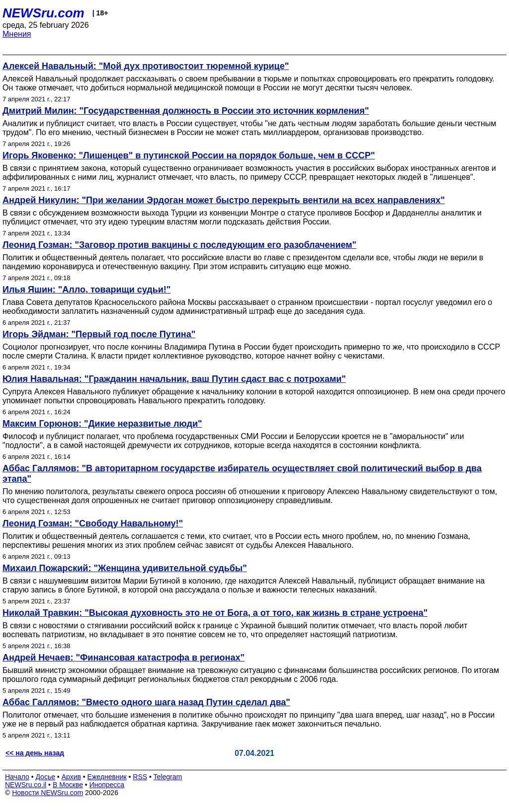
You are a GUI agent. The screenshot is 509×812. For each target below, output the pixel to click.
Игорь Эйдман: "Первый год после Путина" (99, 334)
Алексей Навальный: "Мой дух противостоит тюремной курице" (146, 66)
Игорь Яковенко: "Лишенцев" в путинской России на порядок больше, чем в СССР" (189, 155)
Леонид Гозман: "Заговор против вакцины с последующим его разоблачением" (179, 245)
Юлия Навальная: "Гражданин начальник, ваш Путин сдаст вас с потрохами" (174, 379)
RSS (140, 777)
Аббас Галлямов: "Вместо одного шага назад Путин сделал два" (146, 702)
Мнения (17, 34)
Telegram (168, 777)
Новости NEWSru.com (47, 793)
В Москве (68, 785)
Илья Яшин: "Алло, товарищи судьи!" (86, 290)
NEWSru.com (43, 13)
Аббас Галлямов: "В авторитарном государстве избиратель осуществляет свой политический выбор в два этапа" (242, 474)
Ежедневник (107, 777)
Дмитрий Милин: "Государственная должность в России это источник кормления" (186, 111)
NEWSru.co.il (26, 785)
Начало (17, 777)
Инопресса (107, 785)
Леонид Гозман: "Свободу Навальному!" (93, 523)
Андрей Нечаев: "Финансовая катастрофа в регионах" (124, 658)
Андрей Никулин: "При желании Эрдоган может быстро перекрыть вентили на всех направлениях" (224, 200)
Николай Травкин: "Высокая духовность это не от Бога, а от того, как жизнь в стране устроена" (215, 613)
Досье (45, 777)
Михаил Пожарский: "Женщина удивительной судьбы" (125, 568)
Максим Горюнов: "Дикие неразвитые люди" (102, 424)
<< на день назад (35, 753)
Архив (71, 777)
